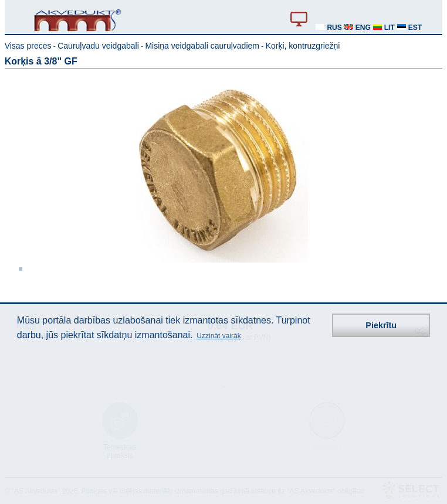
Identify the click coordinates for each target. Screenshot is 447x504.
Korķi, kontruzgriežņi (303, 46)
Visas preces (28, 46)
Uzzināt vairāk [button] (219, 336)
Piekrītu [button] (381, 325)
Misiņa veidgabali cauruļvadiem (202, 46)
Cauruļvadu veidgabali (98, 46)
